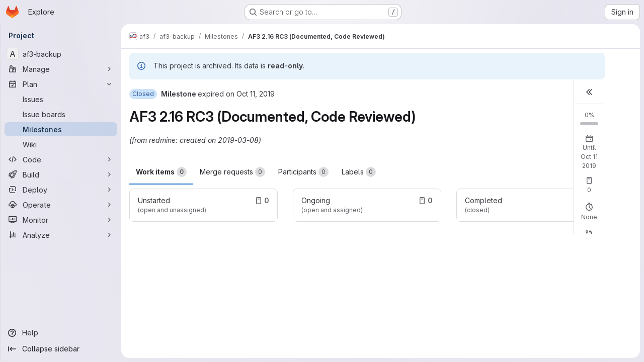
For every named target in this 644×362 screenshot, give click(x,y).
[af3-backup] (61, 54)
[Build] (61, 174)
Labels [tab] (359, 172)
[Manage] (61, 69)
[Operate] (61, 205)
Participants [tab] (303, 172)
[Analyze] (61, 235)
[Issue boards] (61, 114)
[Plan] (61, 84)
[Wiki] (61, 144)
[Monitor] (61, 220)
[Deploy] (61, 190)
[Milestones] (61, 129)
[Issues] (61, 99)
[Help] (61, 333)
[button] (589, 92)
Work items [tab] (161, 172)
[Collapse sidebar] (61, 349)
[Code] (61, 159)
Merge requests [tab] (232, 172)
